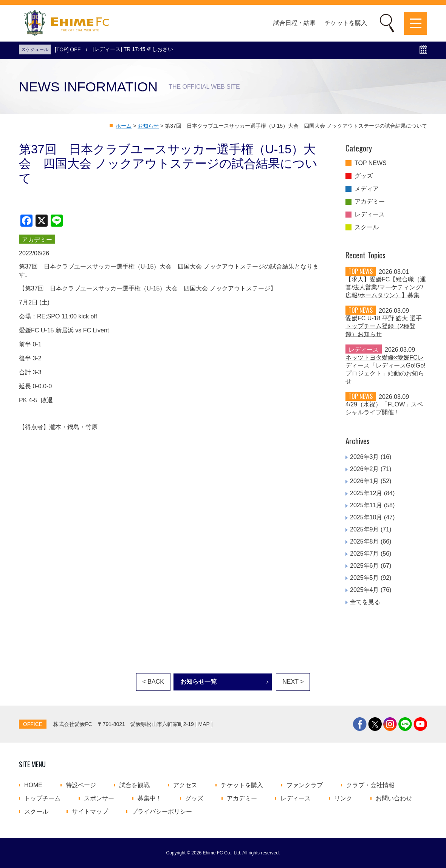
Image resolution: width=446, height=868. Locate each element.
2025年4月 (365, 590)
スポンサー (99, 798)
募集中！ (150, 798)
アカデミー (370, 202)
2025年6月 (365, 566)
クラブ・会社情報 (370, 785)
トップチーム (42, 798)
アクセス (185, 785)
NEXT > (293, 682)
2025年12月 (366, 493)
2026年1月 (365, 481)
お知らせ (148, 126)
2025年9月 (365, 529)
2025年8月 (365, 541)
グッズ (364, 176)
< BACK (153, 682)
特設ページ (81, 785)
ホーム (124, 126)
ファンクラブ (305, 785)
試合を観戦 (135, 785)
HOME (33, 785)
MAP (204, 724)
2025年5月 (365, 578)
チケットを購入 (346, 23)
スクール (367, 227)
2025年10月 (366, 517)
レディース (370, 215)
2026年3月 (365, 457)
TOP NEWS (371, 163)
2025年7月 (365, 554)
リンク (343, 798)
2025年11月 (366, 505)
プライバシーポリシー (162, 812)
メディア (367, 189)
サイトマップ (90, 812)
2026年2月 (365, 469)
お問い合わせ (394, 798)
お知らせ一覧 (198, 682)
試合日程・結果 (294, 23)
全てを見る (365, 602)
